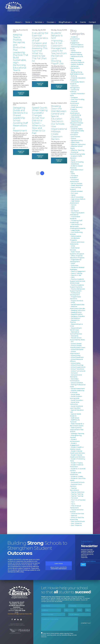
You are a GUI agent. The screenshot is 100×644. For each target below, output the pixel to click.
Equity (73, 160)
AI (76, 22)
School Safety (76, 363)
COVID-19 (74, 105)
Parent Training (77, 273)
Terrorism (74, 498)
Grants (83, 22)
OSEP (73, 264)
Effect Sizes (75, 142)
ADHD (73, 51)
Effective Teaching (78, 150)
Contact (92, 22)
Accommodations (77, 45)
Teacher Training (77, 494)
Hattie (73, 195)
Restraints (75, 336)
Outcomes (75, 265)
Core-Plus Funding (78, 99)
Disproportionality (77, 131)
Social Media (75, 394)
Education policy (77, 140)
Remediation (76, 318)
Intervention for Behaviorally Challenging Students (78, 226)
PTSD (73, 303)
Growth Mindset (77, 191)
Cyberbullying (76, 115)
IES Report (75, 211)
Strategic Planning (78, 434)
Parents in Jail (76, 275)
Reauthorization (77, 314)
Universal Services (77, 514)
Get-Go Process (77, 183)
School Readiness (77, 357)
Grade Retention (77, 185)
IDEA (73, 207)
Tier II (73, 504)
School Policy (76, 355)
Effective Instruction (78, 144)
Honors (74, 205)
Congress (74, 97)
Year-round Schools (78, 521)
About (19, 22)
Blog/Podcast (66, 22)
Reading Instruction (78, 310)
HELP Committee (77, 197)
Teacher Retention (78, 492)
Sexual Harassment (78, 389)
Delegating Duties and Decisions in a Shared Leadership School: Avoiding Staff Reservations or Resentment (20, 119)
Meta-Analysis (76, 236)
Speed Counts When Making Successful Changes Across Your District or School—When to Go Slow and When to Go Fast (40, 120)
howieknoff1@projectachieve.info (20, 614)
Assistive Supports (78, 62)
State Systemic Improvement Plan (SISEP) (77, 430)
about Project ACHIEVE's (59, 568)
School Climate (76, 344)
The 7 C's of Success (78, 500)
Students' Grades (77, 476)
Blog (73, 70)
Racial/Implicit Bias (78, 305)
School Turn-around (78, 371)
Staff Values (75, 418)
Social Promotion (77, 400)
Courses (51, 22)
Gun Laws (75, 193)
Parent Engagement (78, 271)
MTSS (73, 246)
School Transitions (78, 369)
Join (83, 565)
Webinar (74, 516)
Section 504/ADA (77, 383)
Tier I (73, 502)
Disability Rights (77, 129)
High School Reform (78, 199)
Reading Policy (76, 312)
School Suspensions (78, 367)
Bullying (74, 76)
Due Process (76, 137)
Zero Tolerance (76, 523)
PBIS (73, 277)
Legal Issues (75, 230)
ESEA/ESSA (75, 164)
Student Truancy (77, 463)
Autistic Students (77, 64)
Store (29, 22)
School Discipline (77, 349)
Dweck (73, 139)
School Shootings (77, 365)
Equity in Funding (77, 162)
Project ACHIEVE (12, 6)
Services (39, 22)
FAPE (73, 174)
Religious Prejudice (78, 316)
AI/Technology (76, 60)
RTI (72, 342)
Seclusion (74, 373)
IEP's (73, 209)
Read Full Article (21, 93)
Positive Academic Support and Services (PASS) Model (78, 281)
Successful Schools (78, 482)
